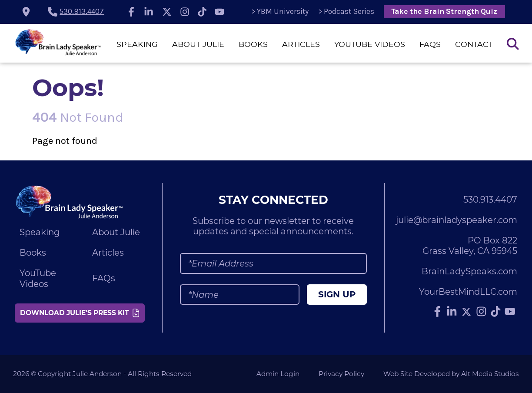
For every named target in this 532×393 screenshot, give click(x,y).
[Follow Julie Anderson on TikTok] (202, 12)
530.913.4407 (82, 11)
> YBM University (280, 11)
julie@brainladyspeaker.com (457, 220)
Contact (474, 44)
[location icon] (26, 12)
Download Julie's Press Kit (80, 313)
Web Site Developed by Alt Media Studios (451, 374)
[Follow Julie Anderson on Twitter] (167, 12)
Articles (301, 44)
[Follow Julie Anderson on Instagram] (185, 12)
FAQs (430, 44)
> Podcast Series (346, 11)
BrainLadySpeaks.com (469, 271)
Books (253, 44)
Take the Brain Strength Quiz (444, 11)
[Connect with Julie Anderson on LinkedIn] (149, 12)
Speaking (137, 44)
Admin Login (278, 374)
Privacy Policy (341, 374)
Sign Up (337, 294)
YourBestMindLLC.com (468, 292)
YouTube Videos (370, 44)
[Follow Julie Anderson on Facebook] (131, 12)
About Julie (198, 44)
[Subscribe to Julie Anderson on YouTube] (219, 12)
